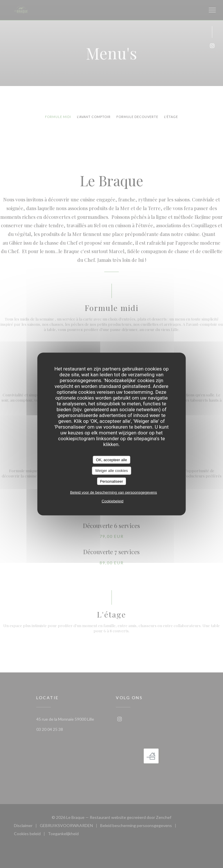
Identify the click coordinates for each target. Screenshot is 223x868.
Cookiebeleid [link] (113, 501)
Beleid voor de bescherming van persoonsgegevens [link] (113, 492)
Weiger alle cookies (111, 471)
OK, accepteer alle (112, 460)
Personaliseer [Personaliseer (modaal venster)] (111, 481)
